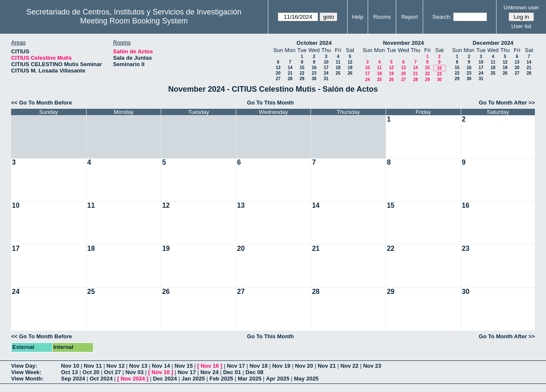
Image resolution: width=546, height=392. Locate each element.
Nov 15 (184, 366)
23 (314, 73)
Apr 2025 (277, 379)
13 (278, 68)
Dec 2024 (165, 379)
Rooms (382, 17)
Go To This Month (270, 103)
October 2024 (314, 43)
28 (290, 79)
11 (338, 62)
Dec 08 (255, 372)
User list (521, 26)
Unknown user (521, 7)
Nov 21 (327, 366)
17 (326, 68)
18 (338, 68)
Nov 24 (210, 372)
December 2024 (493, 43)
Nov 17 (236, 366)
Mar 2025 (250, 379)
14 (290, 68)
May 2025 (306, 379)
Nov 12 (116, 366)
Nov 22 (350, 366)
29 (302, 79)
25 (338, 73)
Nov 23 (372, 366)
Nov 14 (161, 366)
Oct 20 (91, 372)
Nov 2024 (133, 379)
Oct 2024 (101, 379)
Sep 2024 (73, 379)
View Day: (24, 366)
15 (302, 68)
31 (326, 79)
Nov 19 (281, 366)
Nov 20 (304, 366)
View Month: (27, 379)
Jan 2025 (193, 379)
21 (290, 73)
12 (350, 62)
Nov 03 (135, 372)
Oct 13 (70, 372)
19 (350, 68)
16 (314, 68)
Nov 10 (70, 366)
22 (302, 73)
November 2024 (404, 43)
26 (350, 73)
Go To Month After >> (507, 103)
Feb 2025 (221, 379)
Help (358, 17)
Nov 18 (259, 366)
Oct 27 (113, 372)
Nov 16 (210, 366)
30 (314, 79)
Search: (442, 17)
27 (278, 79)
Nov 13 (138, 366)
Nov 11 (93, 366)
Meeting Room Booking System (134, 21)
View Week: (26, 372)
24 (326, 73)
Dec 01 (232, 372)
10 (326, 62)
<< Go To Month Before (42, 103)
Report (410, 17)
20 (278, 73)
